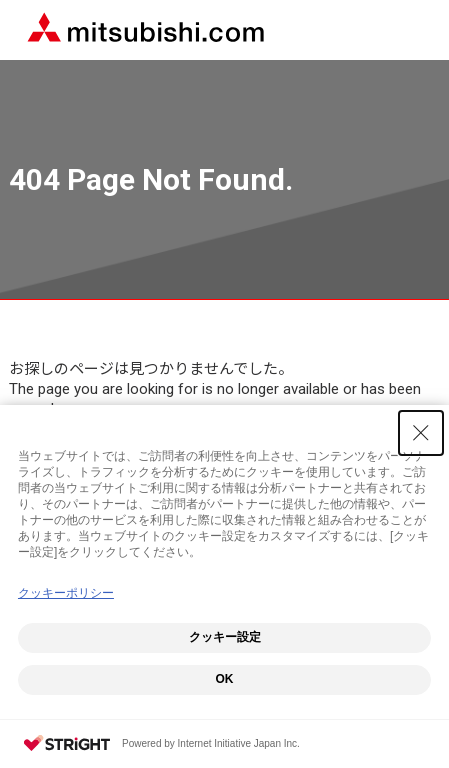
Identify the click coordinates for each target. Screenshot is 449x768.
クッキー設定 (225, 637)
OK (225, 679)
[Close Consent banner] (421, 433)
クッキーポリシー (66, 593)
